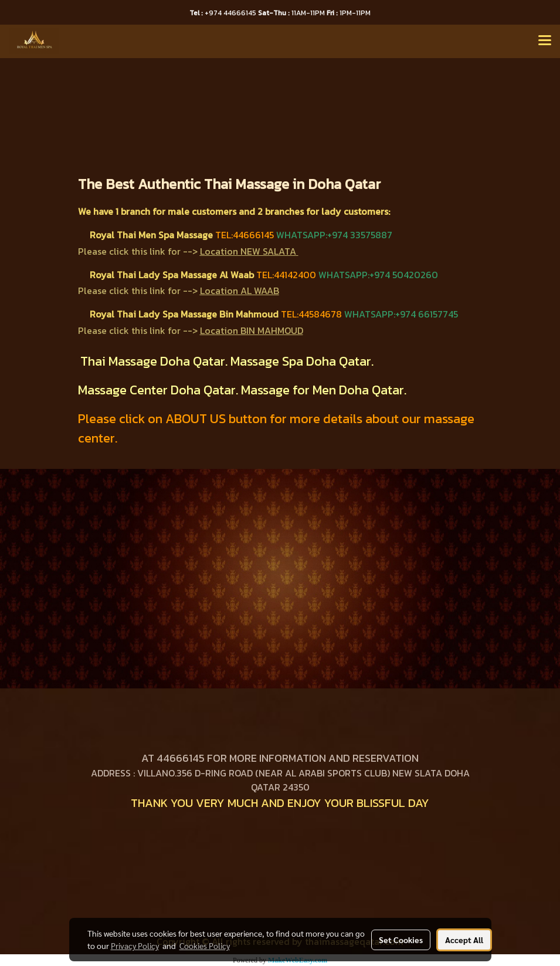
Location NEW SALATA (248, 251)
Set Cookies (401, 940)
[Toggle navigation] (545, 41)
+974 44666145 (224, 13)
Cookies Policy (205, 945)
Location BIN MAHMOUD (252, 330)
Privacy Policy (135, 945)
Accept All (464, 940)
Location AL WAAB (240, 291)
